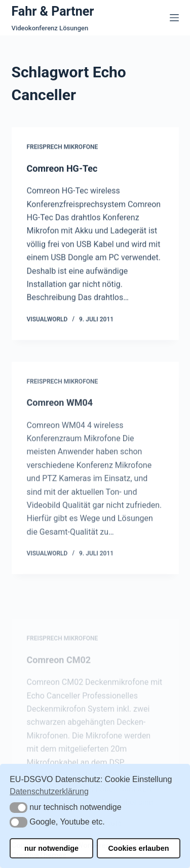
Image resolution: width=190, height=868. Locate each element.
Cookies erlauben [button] (138, 848)
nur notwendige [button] (51, 848)
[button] (18, 808)
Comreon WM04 (60, 406)
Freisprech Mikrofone (63, 147)
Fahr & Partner (53, 11)
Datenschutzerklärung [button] (49, 791)
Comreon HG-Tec (62, 169)
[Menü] (174, 18)
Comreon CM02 (59, 671)
